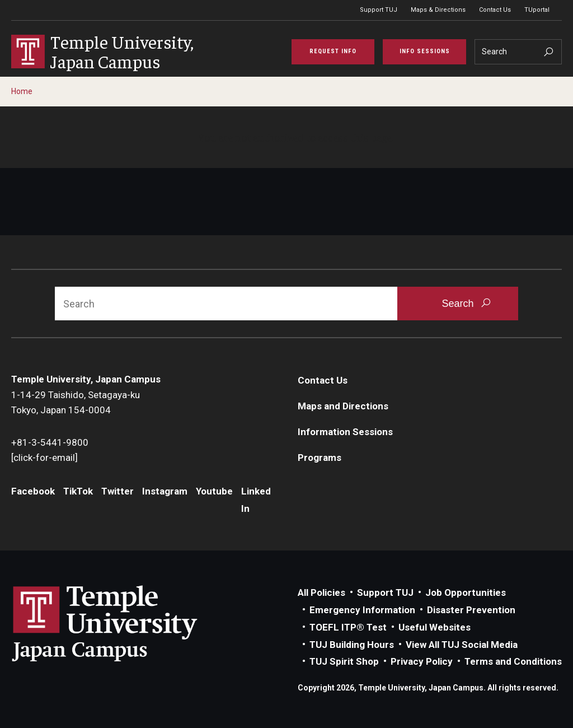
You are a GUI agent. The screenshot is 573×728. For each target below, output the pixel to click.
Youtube (214, 491)
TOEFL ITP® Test (348, 627)
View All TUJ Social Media (462, 645)
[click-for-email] (44, 458)
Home (22, 91)
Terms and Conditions (513, 661)
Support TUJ (379, 10)
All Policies (321, 592)
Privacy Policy (422, 661)
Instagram (165, 491)
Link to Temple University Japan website (123, 623)
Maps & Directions (438, 10)
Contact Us (495, 10)
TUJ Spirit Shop (344, 661)
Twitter (118, 491)
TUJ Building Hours (352, 645)
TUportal (537, 10)
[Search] (518, 52)
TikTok (78, 491)
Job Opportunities (466, 592)
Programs (320, 458)
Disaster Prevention (471, 610)
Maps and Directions (343, 406)
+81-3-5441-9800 (50, 442)
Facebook (33, 491)
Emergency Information (362, 610)
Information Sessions (345, 432)
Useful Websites (435, 627)
